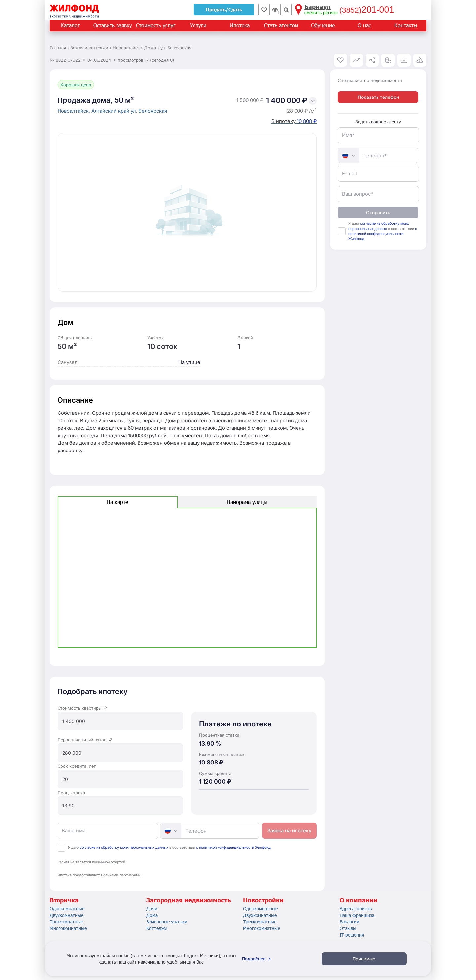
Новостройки (263, 900)
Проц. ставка (71, 793)
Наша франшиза (357, 915)
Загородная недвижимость (189, 900)
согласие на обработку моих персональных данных (124, 847)
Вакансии (350, 922)
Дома (152, 915)
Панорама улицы (247, 502)
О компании (359, 900)
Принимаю (364, 959)
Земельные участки (167, 922)
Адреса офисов (356, 908)
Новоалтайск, (74, 111)
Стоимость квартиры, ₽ (82, 708)
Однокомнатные (67, 908)
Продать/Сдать (224, 9)
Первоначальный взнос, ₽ (85, 740)
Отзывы (348, 928)
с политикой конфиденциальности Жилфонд (233, 847)
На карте (117, 502)
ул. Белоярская (149, 111)
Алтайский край (111, 111)
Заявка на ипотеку (289, 830)
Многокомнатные (68, 928)
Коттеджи (157, 928)
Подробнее (257, 959)
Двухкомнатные (66, 915)
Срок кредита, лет (77, 766)
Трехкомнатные (66, 922)
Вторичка (64, 900)
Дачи (152, 908)
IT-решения (352, 935)
